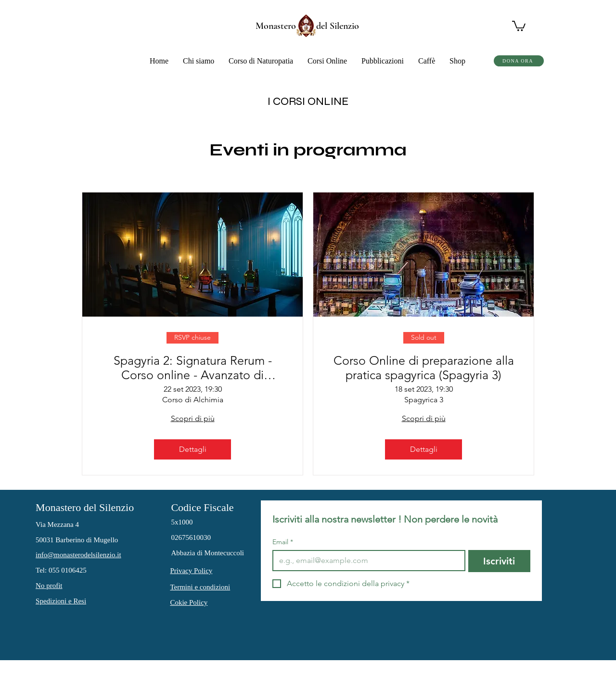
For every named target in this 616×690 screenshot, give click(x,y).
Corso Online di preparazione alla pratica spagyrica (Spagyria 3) (424, 368)
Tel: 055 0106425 (61, 570)
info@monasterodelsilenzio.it (78, 555)
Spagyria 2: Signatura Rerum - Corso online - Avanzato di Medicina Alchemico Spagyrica (193, 368)
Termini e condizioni (200, 587)
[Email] (366, 561)
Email (283, 542)
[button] (199, 61)
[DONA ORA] (519, 61)
